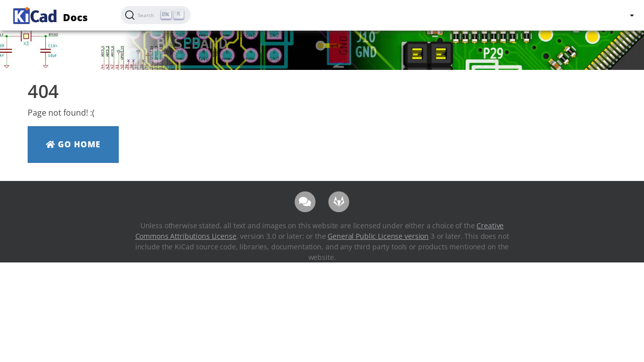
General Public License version (378, 236)
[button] (631, 15)
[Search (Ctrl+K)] (156, 15)
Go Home (73, 144)
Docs (49, 14)
